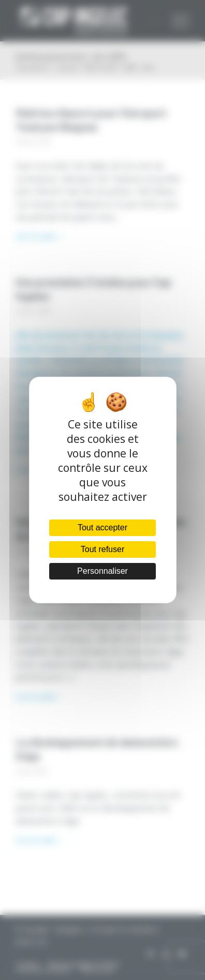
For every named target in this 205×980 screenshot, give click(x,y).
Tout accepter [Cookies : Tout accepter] (102, 528)
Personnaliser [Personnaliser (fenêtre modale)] (102, 571)
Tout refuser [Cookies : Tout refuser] (102, 549)
